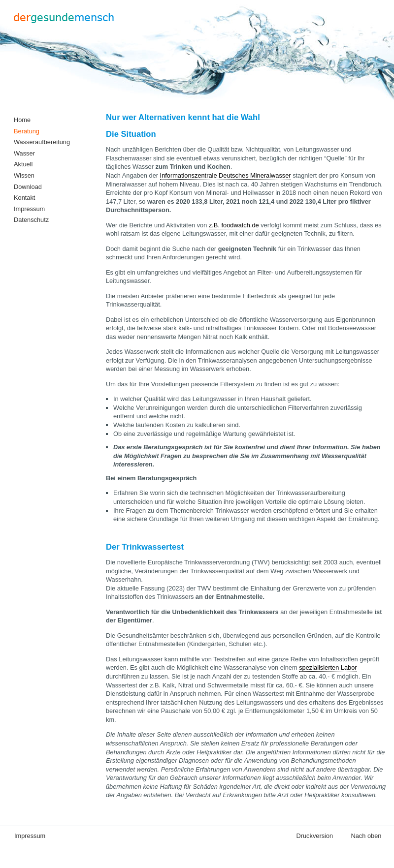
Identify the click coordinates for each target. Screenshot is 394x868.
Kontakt (24, 198)
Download (28, 187)
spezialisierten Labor (328, 667)
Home (22, 120)
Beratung (27, 131)
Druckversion (314, 836)
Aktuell (23, 164)
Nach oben (366, 836)
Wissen (24, 175)
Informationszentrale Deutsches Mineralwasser (226, 175)
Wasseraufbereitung (42, 142)
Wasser (24, 153)
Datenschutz (31, 220)
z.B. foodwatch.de (234, 225)
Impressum (29, 209)
